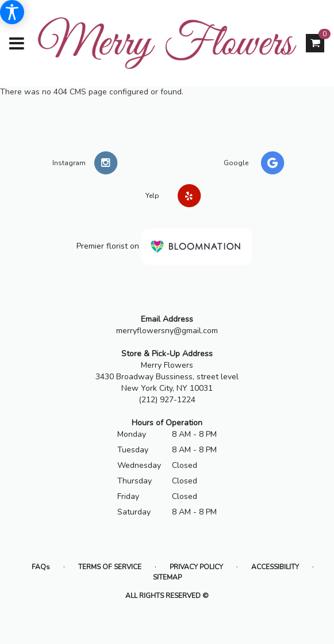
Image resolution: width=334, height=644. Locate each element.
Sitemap (167, 577)
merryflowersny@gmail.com (167, 331)
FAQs (41, 567)
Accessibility (275, 567)
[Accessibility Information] (12, 12)
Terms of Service (110, 567)
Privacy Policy (196, 567)
